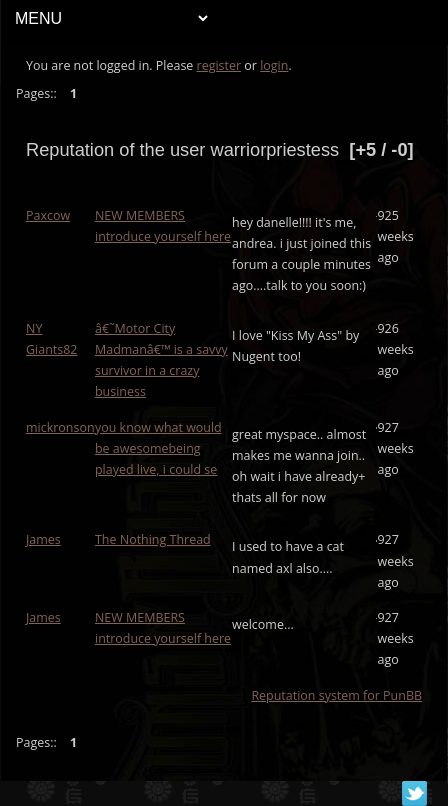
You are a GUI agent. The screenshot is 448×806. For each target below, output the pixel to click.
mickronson (60, 427)
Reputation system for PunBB (336, 695)
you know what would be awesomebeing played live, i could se (158, 448)
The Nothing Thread (153, 539)
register (219, 65)
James (43, 539)
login (274, 65)
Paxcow (48, 215)
